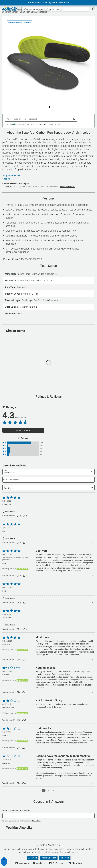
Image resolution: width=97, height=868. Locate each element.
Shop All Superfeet (11, 176)
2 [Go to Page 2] (48, 794)
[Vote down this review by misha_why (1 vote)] (24, 787)
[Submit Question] (74, 119)
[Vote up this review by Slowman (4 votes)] (18, 696)
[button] (23, 443)
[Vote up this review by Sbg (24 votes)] (19, 545)
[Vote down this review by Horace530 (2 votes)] (24, 663)
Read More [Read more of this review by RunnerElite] (83, 510)
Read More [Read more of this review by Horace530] (75, 658)
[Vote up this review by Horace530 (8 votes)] (18, 663)
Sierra (15, 124)
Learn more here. (67, 187)
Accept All (33, 858)
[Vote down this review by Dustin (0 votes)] (25, 605)
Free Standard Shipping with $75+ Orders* (49, 3)
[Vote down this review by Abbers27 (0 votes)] (24, 752)
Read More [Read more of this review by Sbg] (80, 538)
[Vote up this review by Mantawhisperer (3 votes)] (18, 724)
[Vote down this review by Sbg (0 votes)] (25, 545)
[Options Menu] (93, 517)
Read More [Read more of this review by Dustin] (84, 599)
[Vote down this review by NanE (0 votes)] (25, 578)
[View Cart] (94, 9)
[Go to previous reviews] (39, 794)
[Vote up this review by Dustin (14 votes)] (19, 605)
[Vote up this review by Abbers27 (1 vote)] (18, 752)
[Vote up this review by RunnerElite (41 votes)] (19, 517)
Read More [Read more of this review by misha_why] (40, 782)
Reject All (65, 858)
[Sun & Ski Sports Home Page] (10, 9)
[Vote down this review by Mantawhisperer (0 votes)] (24, 724)
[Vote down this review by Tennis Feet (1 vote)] (25, 633)
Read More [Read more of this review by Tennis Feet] (74, 627)
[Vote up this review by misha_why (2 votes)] (18, 787)
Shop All (6, 179)
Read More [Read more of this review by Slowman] (40, 691)
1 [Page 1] (44, 794)
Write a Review (23, 430)
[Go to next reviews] (58, 794)
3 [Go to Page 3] (53, 794)
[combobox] (48, 472)
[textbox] (48, 820)
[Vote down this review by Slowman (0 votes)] (24, 696)
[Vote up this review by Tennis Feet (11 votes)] (19, 633)
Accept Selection (49, 858)
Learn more (36, 824)
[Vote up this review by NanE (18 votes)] (19, 578)
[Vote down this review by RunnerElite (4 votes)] (25, 517)
